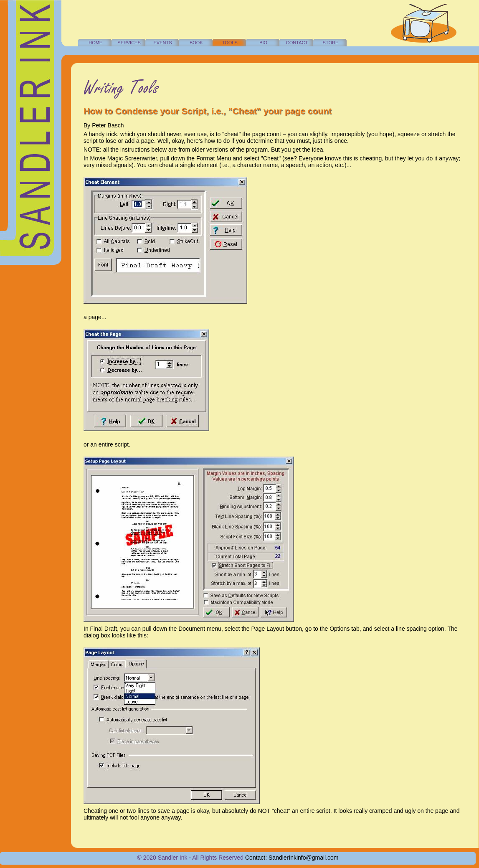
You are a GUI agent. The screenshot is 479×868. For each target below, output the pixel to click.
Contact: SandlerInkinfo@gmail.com (292, 858)
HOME (95, 43)
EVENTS (162, 43)
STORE (331, 43)
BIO (263, 43)
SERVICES (129, 43)
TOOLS (230, 43)
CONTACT (297, 43)
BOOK (196, 43)
